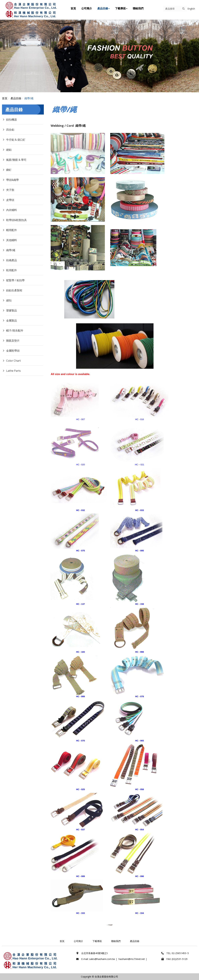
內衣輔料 (12, 210)
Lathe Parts (13, 371)
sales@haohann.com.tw (102, 959)
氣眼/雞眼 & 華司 (16, 160)
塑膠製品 (12, 310)
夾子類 (10, 190)
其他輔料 (12, 240)
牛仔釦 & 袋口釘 (16, 140)
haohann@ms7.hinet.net (132, 959)
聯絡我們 (138, 8)
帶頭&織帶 (12, 180)
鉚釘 (9, 170)
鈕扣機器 (12, 120)
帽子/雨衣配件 (15, 331)
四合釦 (10, 130)
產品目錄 (104, 8)
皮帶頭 (10, 200)
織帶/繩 (29, 98)
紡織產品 (12, 260)
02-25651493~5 (180, 953)
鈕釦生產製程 (14, 290)
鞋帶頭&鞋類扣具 (16, 220)
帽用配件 (12, 230)
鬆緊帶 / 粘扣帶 (15, 280)
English (191, 9)
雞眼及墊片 (13, 341)
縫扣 (9, 300)
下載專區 (121, 8)
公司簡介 (87, 8)
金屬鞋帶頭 (13, 351)
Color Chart (13, 361)
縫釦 (9, 150)
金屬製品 (12, 320)
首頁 (73, 8)
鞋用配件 (12, 270)
